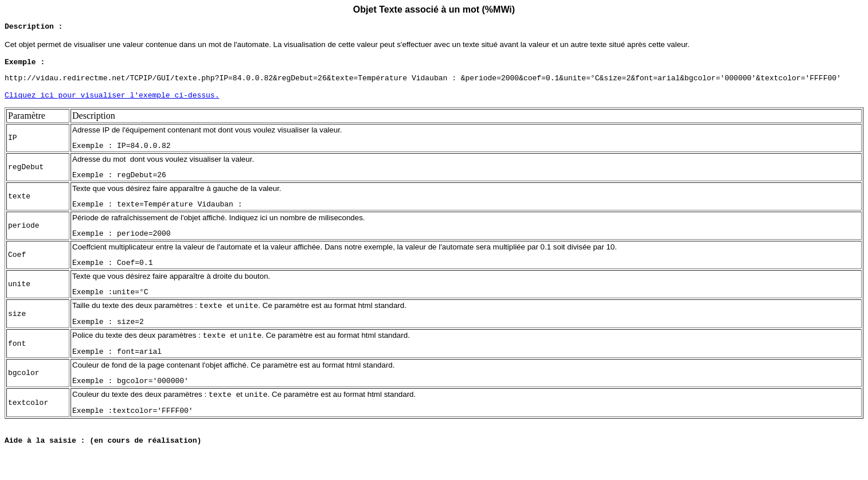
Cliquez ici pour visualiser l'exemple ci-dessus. (112, 103)
